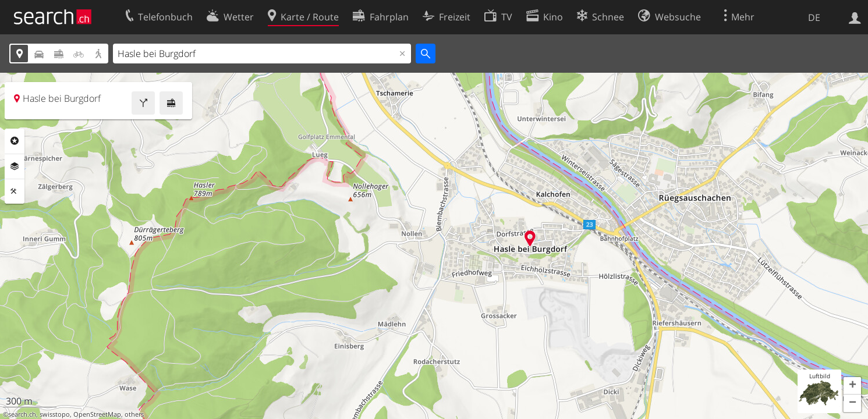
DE (814, 17)
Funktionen (15, 191)
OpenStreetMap (97, 414)
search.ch (22, 414)
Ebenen (15, 166)
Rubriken (15, 141)
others (134, 414)
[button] (852, 386)
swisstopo (55, 414)
